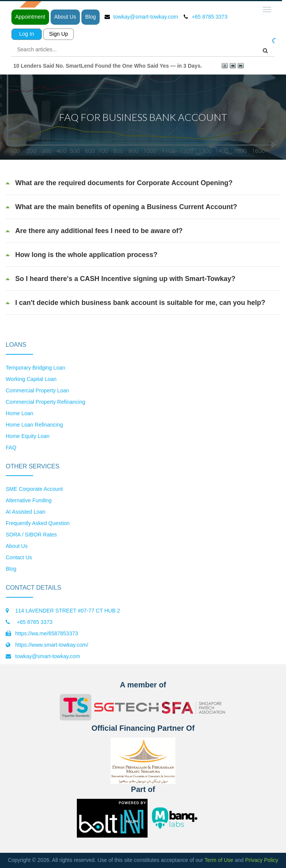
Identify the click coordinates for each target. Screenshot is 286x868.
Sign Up (59, 34)
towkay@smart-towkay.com (146, 17)
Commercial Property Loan (37, 390)
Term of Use (219, 860)
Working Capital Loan (31, 379)
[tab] (143, 183)
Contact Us (19, 557)
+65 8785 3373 (34, 622)
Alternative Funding (29, 500)
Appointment (30, 17)
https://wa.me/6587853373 (47, 633)
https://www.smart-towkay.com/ (52, 645)
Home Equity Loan (28, 436)
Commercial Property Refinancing (45, 402)
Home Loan (19, 413)
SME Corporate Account (34, 489)
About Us (65, 17)
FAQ (11, 447)
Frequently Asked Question (38, 523)
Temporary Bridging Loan (35, 368)
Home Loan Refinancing (34, 425)
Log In (27, 34)
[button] (143, 183)
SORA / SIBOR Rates (31, 535)
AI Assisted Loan (25, 512)
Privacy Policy (261, 860)
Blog (91, 17)
